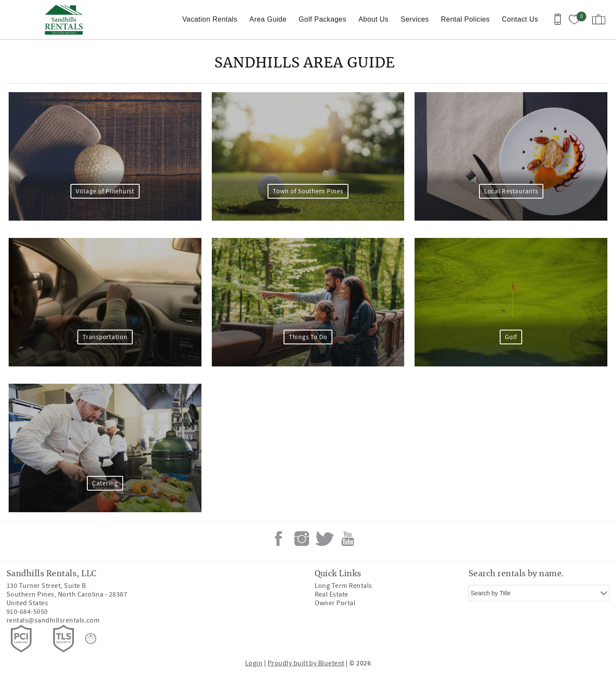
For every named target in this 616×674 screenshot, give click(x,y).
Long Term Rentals (343, 586)
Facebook (278, 539)
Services (415, 19)
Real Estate (332, 594)
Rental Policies (465, 19)
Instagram (302, 539)
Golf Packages (322, 19)
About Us (373, 19)
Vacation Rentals (210, 19)
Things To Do (308, 337)
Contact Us (520, 19)
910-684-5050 (27, 612)
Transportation (105, 337)
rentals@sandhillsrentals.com (53, 620)
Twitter (325, 539)
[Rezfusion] (91, 639)
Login (254, 663)
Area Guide (268, 19)
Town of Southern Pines (308, 191)
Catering (105, 483)
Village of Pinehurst (105, 191)
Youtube (348, 539)
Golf (511, 337)
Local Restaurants (511, 191)
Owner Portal (335, 603)
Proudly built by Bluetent (306, 663)
